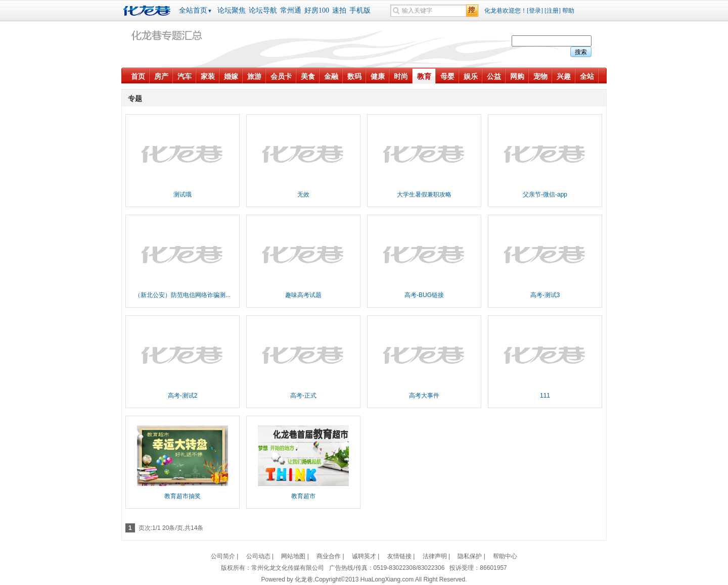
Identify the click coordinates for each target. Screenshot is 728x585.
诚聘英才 (364, 556)
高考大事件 (424, 396)
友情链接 (399, 556)
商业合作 (329, 556)
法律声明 (435, 556)
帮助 (568, 11)
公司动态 (258, 556)
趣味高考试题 (303, 295)
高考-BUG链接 (424, 295)
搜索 (581, 52)
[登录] (535, 11)
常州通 (291, 10)
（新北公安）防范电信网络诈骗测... (183, 295)
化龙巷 (148, 11)
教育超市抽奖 (183, 496)
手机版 (360, 10)
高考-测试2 (183, 396)
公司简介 (223, 556)
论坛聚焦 (232, 10)
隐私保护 (470, 556)
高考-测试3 (545, 295)
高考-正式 (303, 396)
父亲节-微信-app (545, 194)
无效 (303, 194)
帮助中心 (505, 556)
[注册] (553, 11)
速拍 (339, 10)
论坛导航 (263, 10)
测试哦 (183, 194)
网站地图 (293, 556)
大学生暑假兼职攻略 (424, 194)
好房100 (317, 10)
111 (545, 396)
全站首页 (196, 10)
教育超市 (303, 496)
